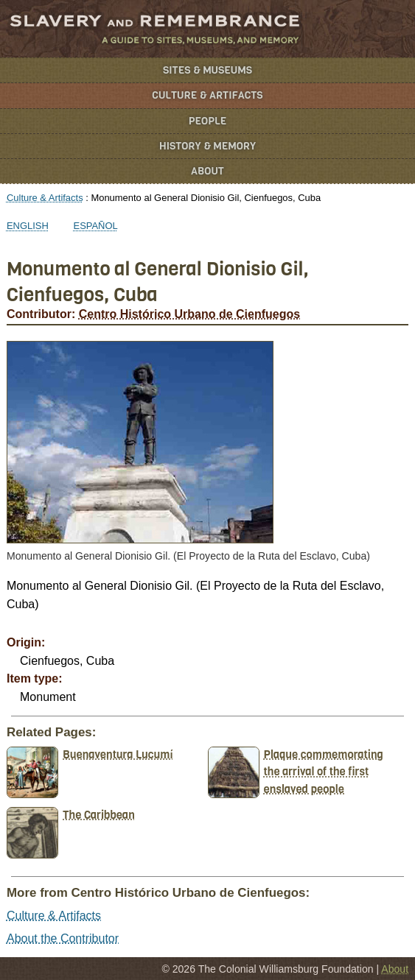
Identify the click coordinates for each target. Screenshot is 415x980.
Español (96, 226)
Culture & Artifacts (207, 95)
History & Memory (207, 146)
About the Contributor (63, 938)
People (208, 121)
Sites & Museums (207, 70)
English (28, 226)
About (207, 171)
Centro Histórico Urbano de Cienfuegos (189, 314)
